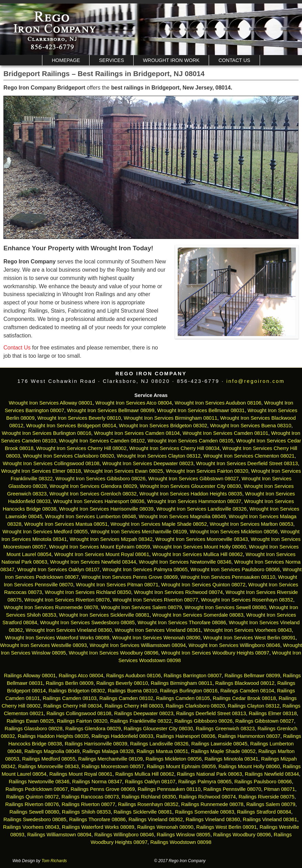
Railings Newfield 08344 (272, 774)
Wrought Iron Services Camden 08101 (225, 433)
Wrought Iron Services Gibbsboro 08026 (100, 479)
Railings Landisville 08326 (159, 744)
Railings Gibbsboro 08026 (204, 721)
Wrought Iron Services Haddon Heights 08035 (191, 494)
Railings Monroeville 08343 (49, 766)
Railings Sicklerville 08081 (143, 812)
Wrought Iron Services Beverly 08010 (79, 418)
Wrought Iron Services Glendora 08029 (93, 486)
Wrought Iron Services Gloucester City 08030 (190, 486)
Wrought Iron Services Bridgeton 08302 (163, 426)
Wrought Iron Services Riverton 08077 (155, 600)
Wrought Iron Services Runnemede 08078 (51, 607)
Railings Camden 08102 (126, 698)
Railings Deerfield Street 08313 (211, 713)
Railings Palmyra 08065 (205, 782)
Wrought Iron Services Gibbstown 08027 (194, 479)
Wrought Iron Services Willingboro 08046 (235, 645)
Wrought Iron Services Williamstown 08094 (138, 645)
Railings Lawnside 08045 (219, 744)
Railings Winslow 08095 (184, 835)
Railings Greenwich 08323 (225, 729)
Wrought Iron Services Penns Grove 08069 (130, 577)
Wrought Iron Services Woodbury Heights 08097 (215, 653)
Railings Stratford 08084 (264, 812)
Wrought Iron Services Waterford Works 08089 (57, 638)
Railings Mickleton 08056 (174, 759)
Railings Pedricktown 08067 (37, 789)
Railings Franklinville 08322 (141, 721)
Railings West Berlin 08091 (227, 827)
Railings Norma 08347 (97, 782)
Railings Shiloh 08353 (86, 812)
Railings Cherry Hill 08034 (72, 706)
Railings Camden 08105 (183, 698)
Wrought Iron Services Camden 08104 (137, 433)
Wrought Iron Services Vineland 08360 (69, 630)
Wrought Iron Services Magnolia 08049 (182, 516)
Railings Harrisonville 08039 (96, 744)
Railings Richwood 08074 (207, 797)
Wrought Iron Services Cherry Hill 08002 (81, 448)
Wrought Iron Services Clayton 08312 (159, 456)
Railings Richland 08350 (149, 797)
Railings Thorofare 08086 (97, 819)
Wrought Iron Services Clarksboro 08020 (69, 456)
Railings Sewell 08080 (34, 812)
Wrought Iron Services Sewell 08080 (225, 607)
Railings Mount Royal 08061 (81, 774)
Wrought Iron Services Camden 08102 (102, 441)
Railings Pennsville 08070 (232, 789)
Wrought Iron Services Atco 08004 (134, 403)
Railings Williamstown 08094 (59, 835)
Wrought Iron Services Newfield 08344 (93, 562)
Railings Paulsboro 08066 (263, 782)
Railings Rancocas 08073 (90, 797)
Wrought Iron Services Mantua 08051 (66, 524)
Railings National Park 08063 (210, 774)
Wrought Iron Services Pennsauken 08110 (228, 577)
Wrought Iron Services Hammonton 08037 (194, 501)
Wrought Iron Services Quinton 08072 (203, 585)
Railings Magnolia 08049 (52, 751)
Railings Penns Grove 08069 (103, 789)
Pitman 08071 (279, 789)
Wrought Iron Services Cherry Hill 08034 (175, 448)
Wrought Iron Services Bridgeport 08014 (71, 426)
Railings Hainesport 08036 (186, 736)
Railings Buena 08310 (132, 691)
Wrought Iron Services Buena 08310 (251, 426)
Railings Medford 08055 (49, 759)
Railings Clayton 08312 (254, 706)
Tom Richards (54, 861)
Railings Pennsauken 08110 (169, 789)
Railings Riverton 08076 (32, 804)
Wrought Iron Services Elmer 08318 (41, 471)
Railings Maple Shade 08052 (223, 751)
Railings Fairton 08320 (82, 721)
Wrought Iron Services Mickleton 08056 (234, 532)
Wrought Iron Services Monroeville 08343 (202, 539)
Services (111, 60)
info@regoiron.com (255, 381)
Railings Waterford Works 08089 (98, 827)
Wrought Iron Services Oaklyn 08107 (58, 569)
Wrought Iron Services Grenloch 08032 (93, 494)
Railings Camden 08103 (70, 698)
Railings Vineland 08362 (156, 819)
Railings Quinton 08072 (32, 797)
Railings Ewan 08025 (30, 721)
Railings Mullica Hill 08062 (145, 774)
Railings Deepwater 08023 (144, 713)
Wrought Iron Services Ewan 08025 (123, 471)
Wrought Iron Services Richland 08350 (88, 592)
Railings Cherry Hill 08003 (134, 706)
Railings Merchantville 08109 (110, 759)
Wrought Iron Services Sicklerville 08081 (104, 615)
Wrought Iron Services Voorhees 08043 (248, 630)
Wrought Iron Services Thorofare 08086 (182, 623)
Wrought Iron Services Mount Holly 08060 (200, 547)
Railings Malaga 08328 (108, 751)
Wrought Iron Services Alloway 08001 (51, 403)
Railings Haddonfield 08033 (122, 736)
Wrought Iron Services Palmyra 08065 (145, 569)
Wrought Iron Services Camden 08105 (190, 441)
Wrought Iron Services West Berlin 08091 (249, 638)
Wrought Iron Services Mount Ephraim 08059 (99, 547)
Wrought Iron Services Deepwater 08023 (148, 463)
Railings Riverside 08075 (267, 797)
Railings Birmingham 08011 (182, 683)
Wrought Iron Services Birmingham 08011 (170, 418)
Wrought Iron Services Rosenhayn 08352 (247, 600)
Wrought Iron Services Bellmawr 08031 (201, 410)
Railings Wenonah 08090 (165, 827)
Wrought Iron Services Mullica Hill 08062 (198, 554)
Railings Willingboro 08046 (124, 835)
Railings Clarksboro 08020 (195, 706)
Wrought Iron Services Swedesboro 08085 (87, 623)
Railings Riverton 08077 (88, 804)
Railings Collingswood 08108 (79, 713)
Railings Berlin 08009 (70, 683)
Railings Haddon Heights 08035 (53, 736)
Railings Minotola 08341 (231, 759)
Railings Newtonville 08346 (39, 782)
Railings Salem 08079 (271, 804)
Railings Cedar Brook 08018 (244, 698)
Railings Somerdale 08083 (205, 812)
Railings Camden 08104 (247, 691)
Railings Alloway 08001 (29, 676)
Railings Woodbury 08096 (242, 835)
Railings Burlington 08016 (189, 691)
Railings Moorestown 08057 (113, 766)
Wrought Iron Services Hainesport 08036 (99, 501)
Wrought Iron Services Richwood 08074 (178, 592)
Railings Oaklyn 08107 (150, 782)
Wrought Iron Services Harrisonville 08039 (106, 509)
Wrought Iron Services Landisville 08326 (201, 509)
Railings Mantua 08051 (163, 751)
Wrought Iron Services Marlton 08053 (252, 524)
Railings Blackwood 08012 (245, 683)
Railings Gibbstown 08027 (264, 721)
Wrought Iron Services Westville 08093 (43, 645)
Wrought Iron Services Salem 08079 (141, 607)
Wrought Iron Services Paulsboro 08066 (235, 569)
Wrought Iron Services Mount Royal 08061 (102, 554)
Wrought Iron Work (171, 60)
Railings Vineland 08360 (213, 819)
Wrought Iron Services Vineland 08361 (158, 630)
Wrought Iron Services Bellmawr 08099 (111, 410)
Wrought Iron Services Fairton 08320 (207, 471)
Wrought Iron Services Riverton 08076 (67, 600)
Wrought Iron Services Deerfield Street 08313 (247, 463)
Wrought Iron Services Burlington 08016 (46, 433)
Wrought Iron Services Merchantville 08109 (139, 532)
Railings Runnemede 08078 (212, 804)
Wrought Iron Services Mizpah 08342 (111, 539)
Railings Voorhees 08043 (31, 827)
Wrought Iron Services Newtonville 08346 (185, 562)
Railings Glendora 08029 (93, 729)
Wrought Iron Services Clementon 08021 (249, 456)
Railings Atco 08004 (81, 676)
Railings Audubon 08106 (133, 676)
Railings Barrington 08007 (193, 676)
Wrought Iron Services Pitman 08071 (117, 585)
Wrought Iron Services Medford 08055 (45, 532)
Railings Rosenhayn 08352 (148, 804)
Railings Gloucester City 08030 (158, 729)
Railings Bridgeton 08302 (77, 691)
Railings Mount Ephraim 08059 (181, 766)
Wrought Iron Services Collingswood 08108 (51, 463)
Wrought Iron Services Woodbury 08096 (114, 653)
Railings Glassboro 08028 (34, 729)
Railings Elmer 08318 (273, 713)
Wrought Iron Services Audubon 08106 (218, 403)
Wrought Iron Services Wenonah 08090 (156, 638)
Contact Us (234, 60)
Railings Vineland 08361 (270, 819)
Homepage (66, 60)
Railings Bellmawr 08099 (252, 676)
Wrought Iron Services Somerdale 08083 (198, 615)
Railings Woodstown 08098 (181, 842)
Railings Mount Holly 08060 (249, 766)
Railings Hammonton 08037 (249, 736)
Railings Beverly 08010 (122, 683)
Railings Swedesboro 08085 (35, 819)
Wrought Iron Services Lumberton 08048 (91, 516)
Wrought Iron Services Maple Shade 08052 (159, 524)
